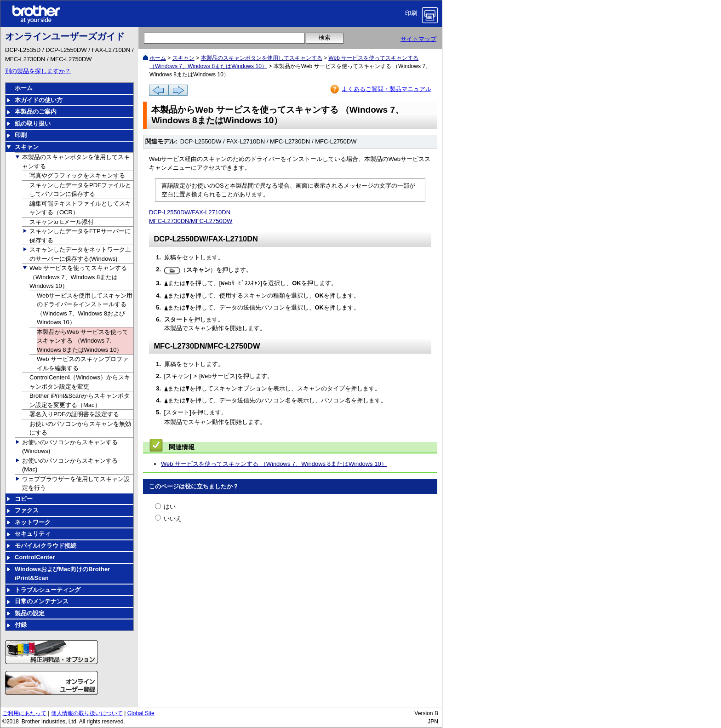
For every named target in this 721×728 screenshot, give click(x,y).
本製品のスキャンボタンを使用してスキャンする (262, 58)
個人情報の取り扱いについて (87, 713)
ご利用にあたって (24, 713)
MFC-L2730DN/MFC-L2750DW (191, 221)
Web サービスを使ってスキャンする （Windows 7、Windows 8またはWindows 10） (274, 464)
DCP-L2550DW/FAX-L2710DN (190, 212)
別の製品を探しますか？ (38, 71)
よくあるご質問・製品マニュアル (386, 89)
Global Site (141, 713)
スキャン (183, 58)
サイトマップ (418, 39)
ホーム (158, 58)
